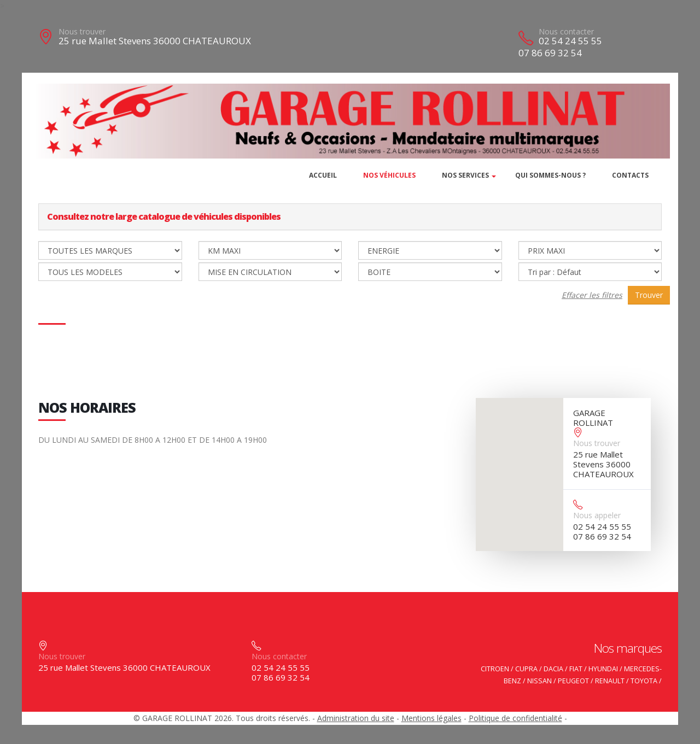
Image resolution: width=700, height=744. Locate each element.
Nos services (465, 175)
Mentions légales (431, 718)
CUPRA (526, 669)
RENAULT (610, 681)
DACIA (553, 669)
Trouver (649, 295)
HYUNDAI (603, 669)
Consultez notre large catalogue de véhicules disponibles (164, 216)
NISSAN (539, 681)
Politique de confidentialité (515, 718)
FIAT (576, 669)
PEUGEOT (573, 681)
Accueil (323, 175)
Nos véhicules (389, 175)
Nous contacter (566, 31)
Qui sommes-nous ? (550, 175)
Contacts (630, 175)
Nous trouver (82, 31)
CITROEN (495, 669)
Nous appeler (597, 515)
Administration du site (356, 718)
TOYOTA (644, 681)
